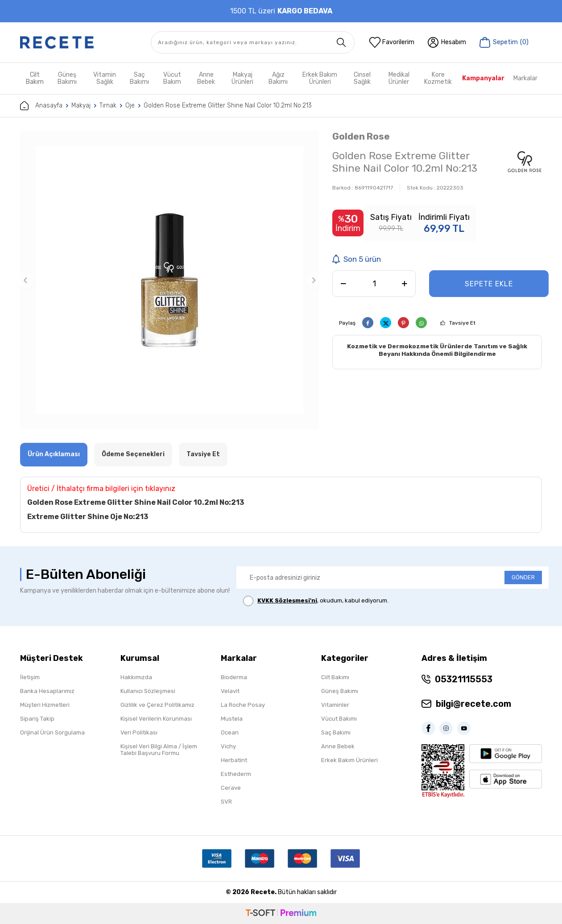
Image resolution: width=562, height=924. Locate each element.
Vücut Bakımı (339, 719)
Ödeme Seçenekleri (133, 454)
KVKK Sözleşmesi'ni (287, 600)
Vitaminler (335, 705)
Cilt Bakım (35, 78)
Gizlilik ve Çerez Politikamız (157, 705)
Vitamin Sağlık (105, 78)
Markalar (525, 78)
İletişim (30, 677)
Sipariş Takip (37, 719)
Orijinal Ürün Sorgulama (52, 732)
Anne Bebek (206, 78)
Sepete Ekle (489, 284)
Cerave (231, 788)
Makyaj (81, 105)
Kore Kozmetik (438, 78)
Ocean (230, 732)
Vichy (228, 746)
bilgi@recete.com (473, 704)
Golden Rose (361, 136)
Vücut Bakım (172, 78)
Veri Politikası (139, 732)
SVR (226, 802)
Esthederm (236, 774)
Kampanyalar (483, 78)
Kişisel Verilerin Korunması (156, 719)
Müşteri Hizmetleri (45, 705)
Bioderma (234, 677)
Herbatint (234, 760)
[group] (169, 280)
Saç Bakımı (139, 78)
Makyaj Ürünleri (242, 78)
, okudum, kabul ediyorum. (316, 601)
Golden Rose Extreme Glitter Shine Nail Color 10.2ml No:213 (228, 105)
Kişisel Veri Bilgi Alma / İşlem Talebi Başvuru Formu (159, 750)
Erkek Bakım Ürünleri (320, 78)
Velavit (230, 691)
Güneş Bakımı (67, 78)
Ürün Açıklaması (54, 454)
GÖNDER (523, 577)
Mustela (232, 719)
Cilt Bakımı (335, 677)
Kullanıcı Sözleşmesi (148, 691)
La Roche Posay (243, 705)
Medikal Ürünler (399, 78)
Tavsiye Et (462, 323)
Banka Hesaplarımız (47, 691)
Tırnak (108, 105)
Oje (130, 105)
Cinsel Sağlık (362, 78)
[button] (25, 280)
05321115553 (464, 679)
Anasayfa (41, 106)
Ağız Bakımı (278, 78)
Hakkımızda (136, 677)
